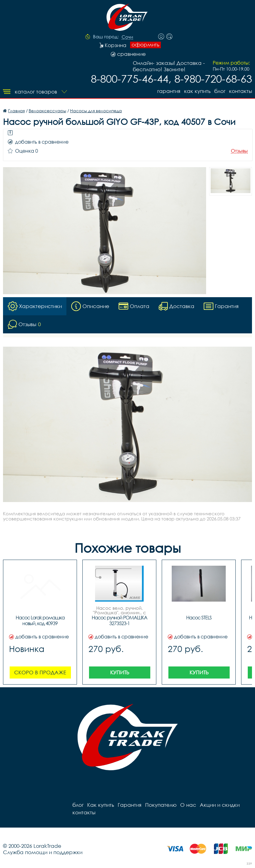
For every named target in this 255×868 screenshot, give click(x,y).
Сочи (127, 37)
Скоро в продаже (40, 672)
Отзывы (239, 151)
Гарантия (169, 91)
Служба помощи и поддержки (43, 852)
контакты (241, 91)
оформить (145, 45)
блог (220, 91)
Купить (120, 672)
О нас (188, 805)
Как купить (197, 91)
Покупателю (161, 805)
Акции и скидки (220, 805)
